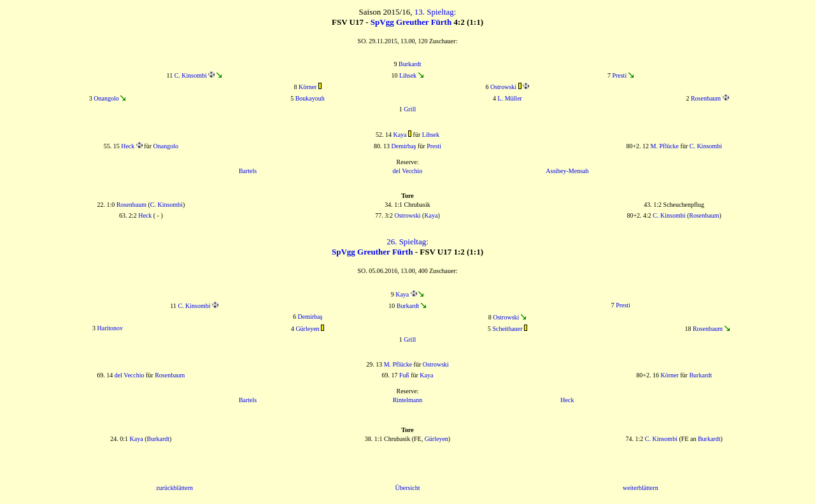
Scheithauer (507, 329)
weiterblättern (641, 488)
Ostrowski (503, 87)
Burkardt (410, 64)
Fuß (404, 375)
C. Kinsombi (191, 75)
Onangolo (106, 98)
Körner (308, 87)
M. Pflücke (665, 146)
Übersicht (408, 488)
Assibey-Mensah (567, 171)
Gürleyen (307, 329)
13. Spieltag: (436, 12)
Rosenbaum (706, 98)
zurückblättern (174, 488)
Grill (410, 109)
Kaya (400, 135)
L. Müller (510, 98)
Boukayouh (310, 98)
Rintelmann (408, 400)
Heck (128, 146)
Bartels (248, 171)
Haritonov (110, 328)
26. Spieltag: (407, 241)
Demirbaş (404, 146)
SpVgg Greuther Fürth (411, 22)
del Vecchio (408, 171)
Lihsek (408, 75)
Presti (619, 75)
